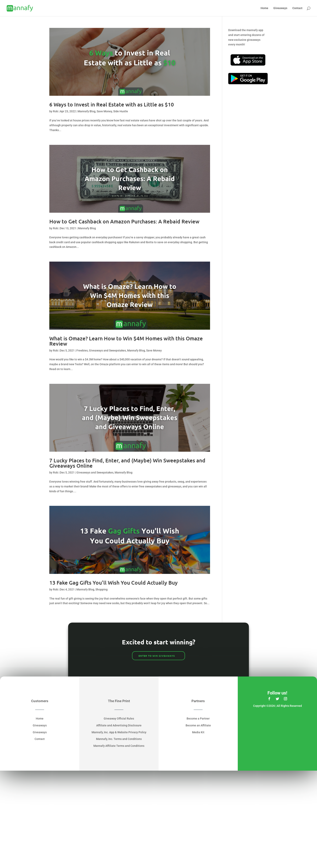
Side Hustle (121, 111)
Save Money (104, 111)
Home (264, 8)
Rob (55, 111)
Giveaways (280, 8)
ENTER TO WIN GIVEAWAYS (157, 656)
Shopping (101, 589)
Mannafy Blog (87, 111)
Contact (297, 8)
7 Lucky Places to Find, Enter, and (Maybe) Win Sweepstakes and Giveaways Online (127, 463)
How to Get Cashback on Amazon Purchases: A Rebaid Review (124, 221)
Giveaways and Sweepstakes (107, 350)
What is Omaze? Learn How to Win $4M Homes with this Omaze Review (126, 341)
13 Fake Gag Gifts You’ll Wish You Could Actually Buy (114, 582)
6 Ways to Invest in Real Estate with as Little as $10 (112, 104)
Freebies (82, 350)
